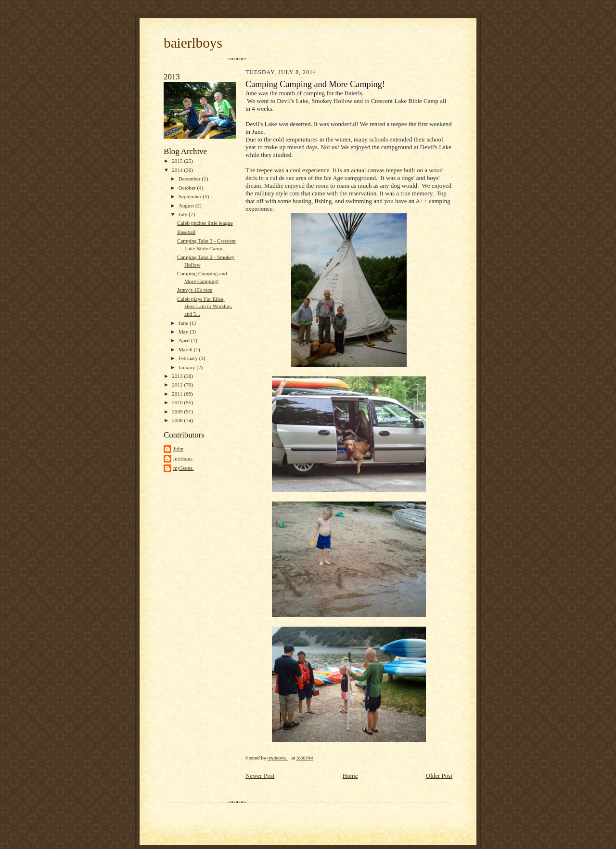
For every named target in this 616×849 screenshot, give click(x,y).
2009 (178, 412)
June (184, 323)
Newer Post (260, 776)
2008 (178, 420)
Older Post (439, 776)
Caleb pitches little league (205, 223)
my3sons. (184, 468)
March (186, 349)
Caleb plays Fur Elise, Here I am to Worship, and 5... (205, 306)
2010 (178, 402)
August (187, 206)
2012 (178, 385)
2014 (178, 170)
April (185, 340)
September (191, 196)
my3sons (183, 458)
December (190, 179)
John (178, 449)
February (189, 358)
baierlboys (193, 43)
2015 (178, 161)
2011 (178, 394)
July (184, 214)
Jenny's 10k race (195, 290)
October (188, 188)
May (184, 332)
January (188, 367)
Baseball (186, 232)
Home (350, 776)
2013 (178, 376)
